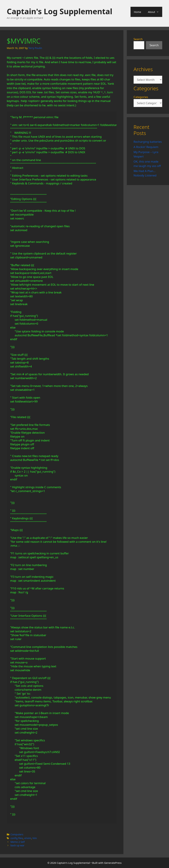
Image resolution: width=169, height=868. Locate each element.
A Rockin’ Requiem (146, 147)
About (155, 12)
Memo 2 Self (18, 842)
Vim (35, 838)
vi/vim (28, 838)
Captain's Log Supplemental (59, 11)
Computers (17, 834)
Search (138, 39)
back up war (17, 845)
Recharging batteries (148, 142)
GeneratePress (113, 863)
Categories (141, 97)
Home (138, 12)
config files (17, 838)
